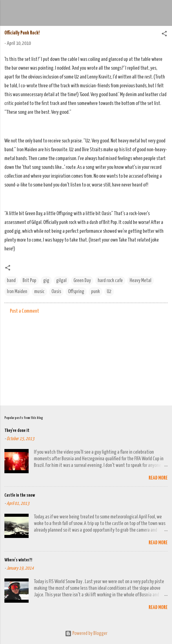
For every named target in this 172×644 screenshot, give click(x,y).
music (39, 292)
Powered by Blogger (86, 633)
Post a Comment (24, 311)
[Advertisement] (86, 358)
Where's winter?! (18, 560)
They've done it (17, 431)
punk (95, 292)
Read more (158, 478)
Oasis (56, 292)
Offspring (76, 292)
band (11, 281)
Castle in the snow (20, 495)
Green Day (82, 281)
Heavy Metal (140, 281)
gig (46, 281)
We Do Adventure (76, 9)
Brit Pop (29, 281)
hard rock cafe (110, 281)
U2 (109, 292)
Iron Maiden (17, 292)
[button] (164, 35)
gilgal (61, 281)
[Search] (164, 11)
